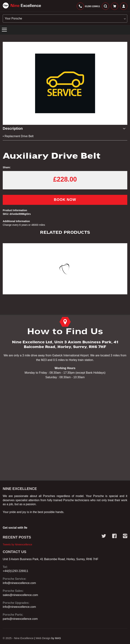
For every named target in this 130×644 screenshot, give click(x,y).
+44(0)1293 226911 (15, 571)
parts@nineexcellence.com (20, 619)
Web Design (43, 638)
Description (13, 128)
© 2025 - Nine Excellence (18, 638)
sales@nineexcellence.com (20, 595)
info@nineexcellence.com (19, 583)
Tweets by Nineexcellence (17, 544)
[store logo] (22, 5)
